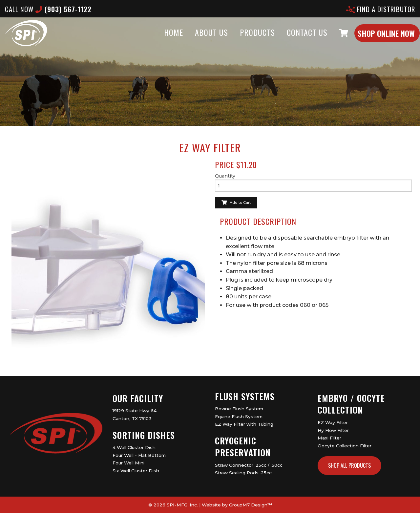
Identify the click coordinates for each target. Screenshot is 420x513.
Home (161, 39)
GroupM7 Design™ (251, 505)
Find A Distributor (381, 9)
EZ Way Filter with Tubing (244, 424)
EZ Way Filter (333, 422)
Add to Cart (236, 203)
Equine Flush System (239, 417)
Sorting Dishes (144, 435)
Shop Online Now (373, 40)
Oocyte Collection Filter (345, 446)
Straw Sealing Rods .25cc (243, 473)
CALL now (48, 9)
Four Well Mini (128, 463)
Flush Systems (245, 396)
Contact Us (294, 39)
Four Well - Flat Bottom (139, 455)
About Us (199, 39)
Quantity (225, 176)
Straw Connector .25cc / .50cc (249, 465)
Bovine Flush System (239, 409)
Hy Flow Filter (333, 430)
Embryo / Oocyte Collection (351, 404)
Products (245, 39)
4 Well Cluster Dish (134, 447)
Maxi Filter (329, 438)
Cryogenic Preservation (243, 447)
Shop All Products (349, 465)
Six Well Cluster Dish (136, 471)
